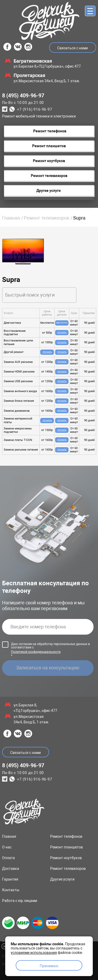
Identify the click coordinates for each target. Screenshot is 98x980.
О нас (7, 847)
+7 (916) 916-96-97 (34, 110)
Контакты (11, 890)
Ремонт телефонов (66, 836)
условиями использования (34, 953)
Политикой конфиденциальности (36, 652)
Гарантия (10, 879)
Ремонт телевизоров (47, 218)
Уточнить (62, 333)
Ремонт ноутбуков (66, 858)
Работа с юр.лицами (20, 901)
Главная (11, 218)
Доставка (11, 869)
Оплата (8, 858)
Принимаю (49, 966)
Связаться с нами (73, 48)
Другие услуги (62, 879)
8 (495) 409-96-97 (23, 96)
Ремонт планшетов (67, 847)
